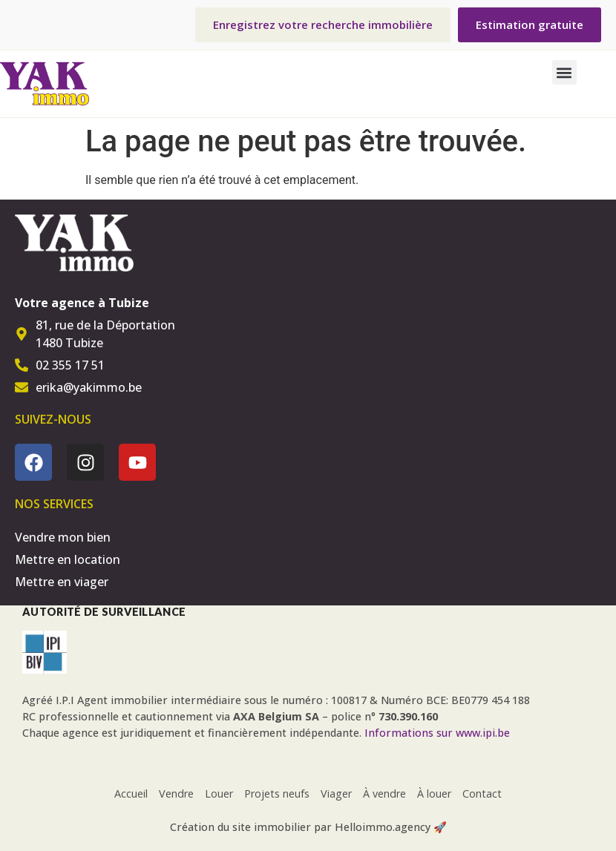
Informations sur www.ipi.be (437, 733)
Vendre (176, 793)
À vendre (384, 793)
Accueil (131, 793)
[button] (564, 72)
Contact (482, 793)
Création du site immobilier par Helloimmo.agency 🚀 (308, 827)
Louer (219, 793)
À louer (434, 793)
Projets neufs (277, 793)
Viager (336, 793)
